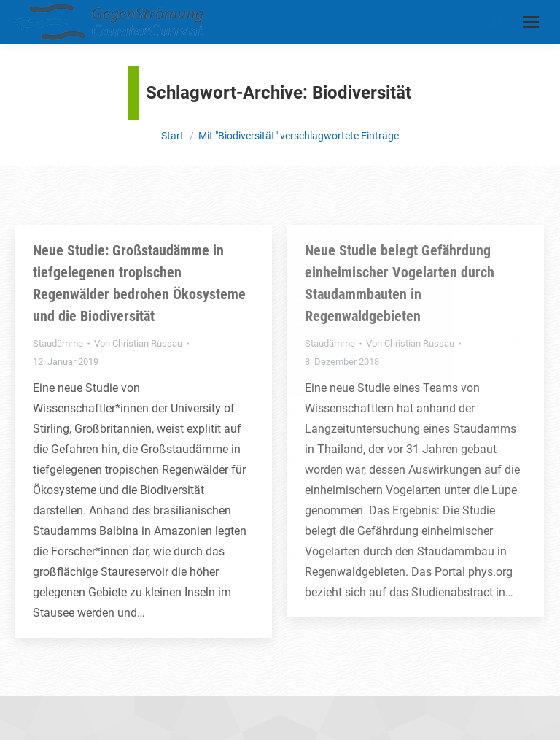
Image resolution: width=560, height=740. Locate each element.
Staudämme (58, 343)
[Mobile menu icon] (531, 22)
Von (138, 343)
